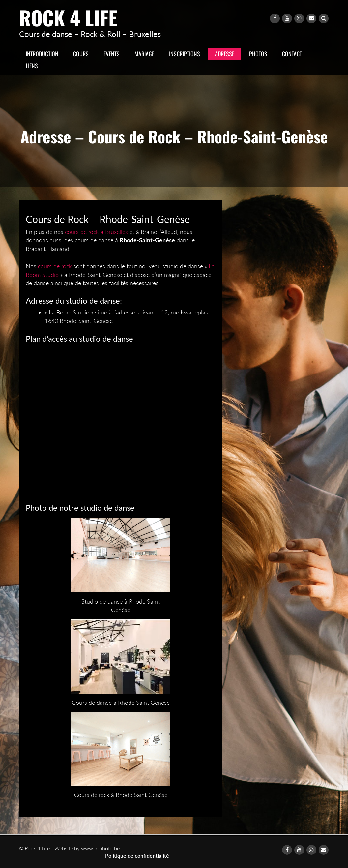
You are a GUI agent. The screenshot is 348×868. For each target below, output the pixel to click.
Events (112, 54)
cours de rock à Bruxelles (96, 232)
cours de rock (55, 266)
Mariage (144, 54)
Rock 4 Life (68, 17)
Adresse (225, 54)
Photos (258, 54)
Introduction (42, 54)
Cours (81, 54)
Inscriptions (185, 54)
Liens (32, 66)
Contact (292, 54)
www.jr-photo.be (100, 848)
